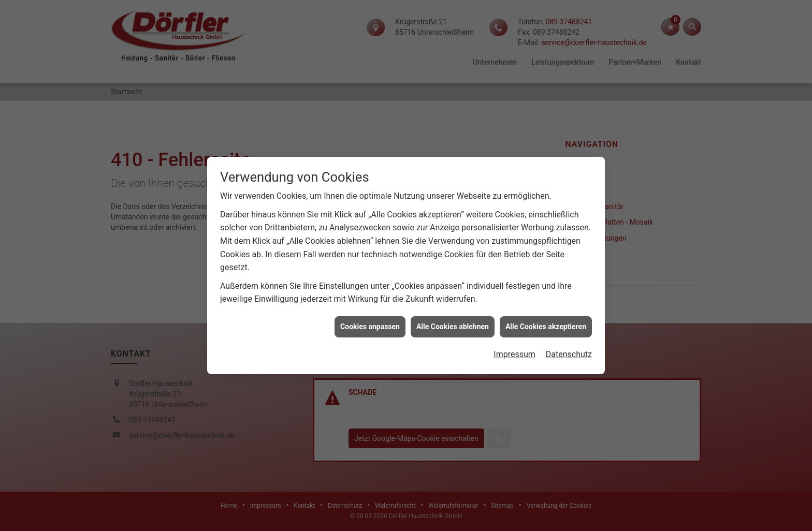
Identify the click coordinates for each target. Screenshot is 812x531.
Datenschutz (569, 352)
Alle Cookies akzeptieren (546, 323)
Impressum (514, 352)
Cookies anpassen (370, 323)
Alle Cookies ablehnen (453, 323)
